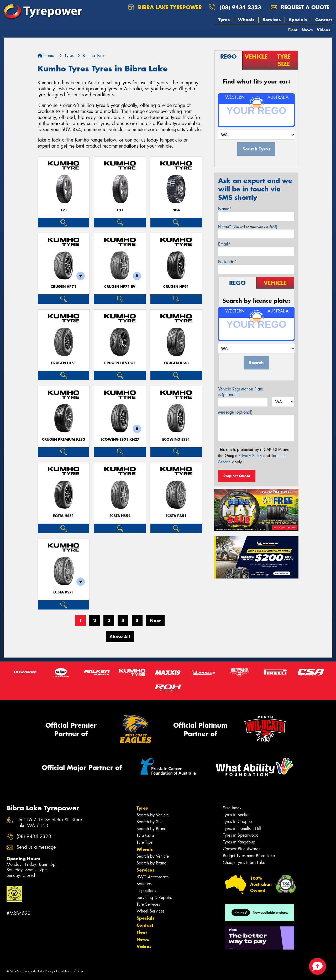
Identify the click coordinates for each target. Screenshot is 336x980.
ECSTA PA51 (176, 516)
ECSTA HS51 (64, 516)
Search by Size (150, 822)
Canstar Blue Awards (241, 849)
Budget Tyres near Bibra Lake (249, 856)
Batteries (144, 884)
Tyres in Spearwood (241, 835)
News (307, 30)
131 (120, 210)
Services (272, 20)
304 (176, 210)
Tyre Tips (144, 842)
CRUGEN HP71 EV (120, 287)
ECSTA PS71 (64, 592)
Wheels (246, 20)
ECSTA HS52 (120, 516)
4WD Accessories (153, 877)
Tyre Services (148, 904)
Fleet (293, 30)
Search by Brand (151, 829)
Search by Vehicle (153, 815)
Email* (224, 244)
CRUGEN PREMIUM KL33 (64, 439)
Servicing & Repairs (154, 897)
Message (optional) (235, 412)
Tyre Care (145, 835)
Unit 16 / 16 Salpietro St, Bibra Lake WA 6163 (49, 823)
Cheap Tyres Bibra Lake (244, 862)
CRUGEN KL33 (176, 363)
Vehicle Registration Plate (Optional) (241, 392)
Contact (324, 20)
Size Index (232, 808)
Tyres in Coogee (237, 822)
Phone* (248, 226)
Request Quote (237, 476)
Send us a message (36, 847)
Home (46, 56)
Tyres (224, 20)
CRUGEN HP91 (176, 287)
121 (64, 210)
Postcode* (227, 262)
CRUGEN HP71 (64, 287)
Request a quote (300, 7)
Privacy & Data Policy (37, 971)
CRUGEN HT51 (64, 363)
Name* (225, 209)
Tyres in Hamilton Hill (242, 828)
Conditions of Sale (70, 971)
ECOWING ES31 (176, 439)
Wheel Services (150, 911)
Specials (298, 20)
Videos (323, 30)
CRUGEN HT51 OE (120, 363)
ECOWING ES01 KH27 (120, 439)
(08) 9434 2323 (240, 7)
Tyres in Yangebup (239, 842)
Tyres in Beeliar (236, 815)
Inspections (146, 891)
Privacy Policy (250, 456)
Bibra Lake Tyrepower (165, 7)
